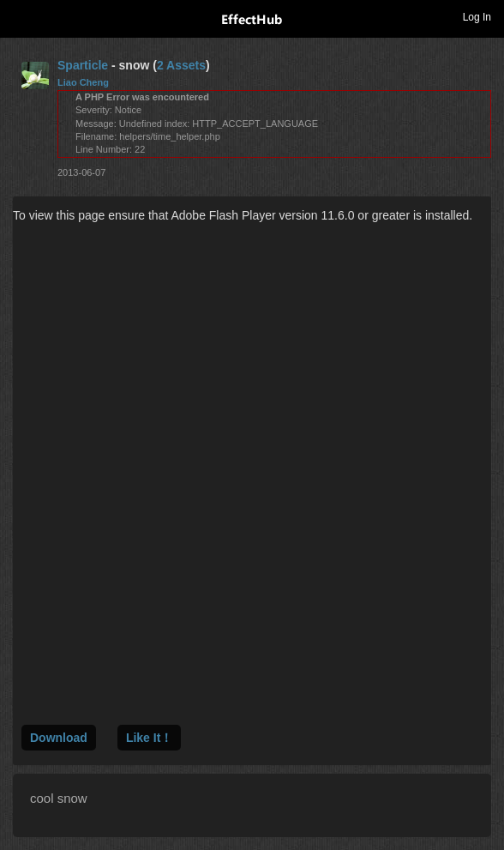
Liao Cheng (83, 82)
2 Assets (181, 65)
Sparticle (83, 65)
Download (59, 738)
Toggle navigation (21, 16)
